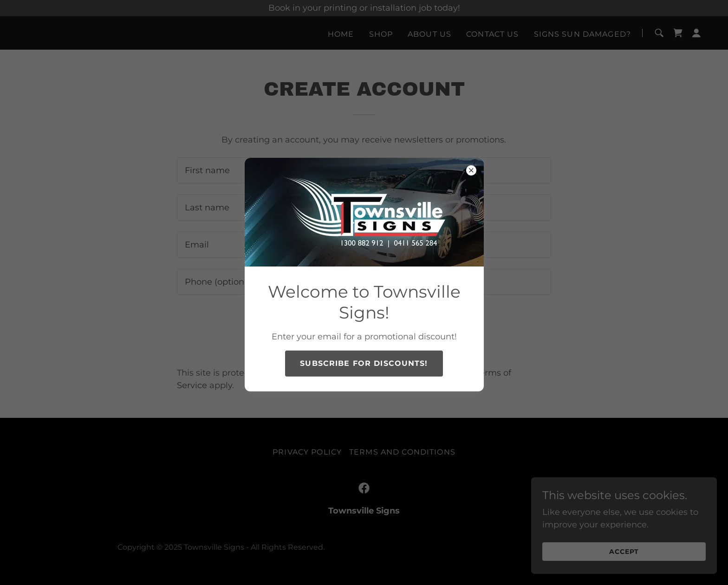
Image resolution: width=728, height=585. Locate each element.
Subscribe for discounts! (364, 363)
